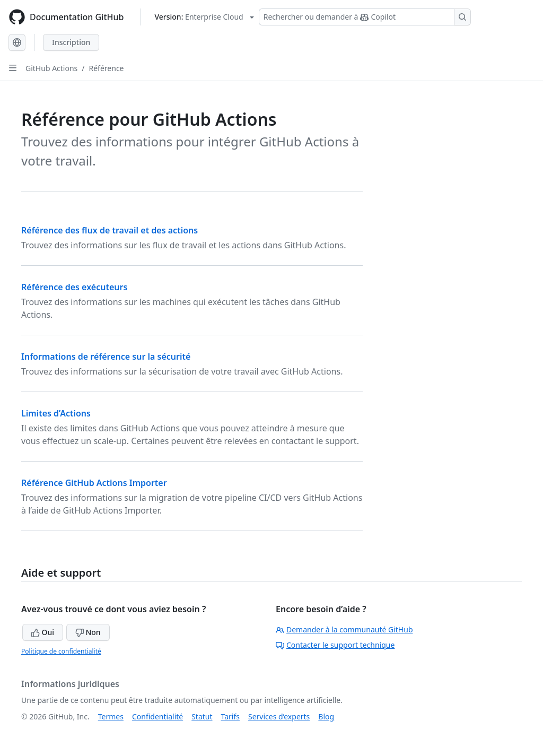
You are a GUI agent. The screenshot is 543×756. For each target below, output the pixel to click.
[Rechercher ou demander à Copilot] (365, 17)
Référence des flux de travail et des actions (110, 230)
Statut (202, 716)
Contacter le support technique (335, 645)
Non (88, 632)
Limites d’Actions (56, 413)
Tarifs (230, 716)
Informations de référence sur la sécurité (106, 357)
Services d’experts (279, 716)
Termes (111, 716)
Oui (43, 632)
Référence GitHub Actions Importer (94, 483)
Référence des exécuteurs (74, 287)
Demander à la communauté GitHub (344, 629)
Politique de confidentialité (61, 651)
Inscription (71, 42)
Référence (107, 68)
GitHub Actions (51, 68)
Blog (326, 716)
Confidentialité (157, 716)
